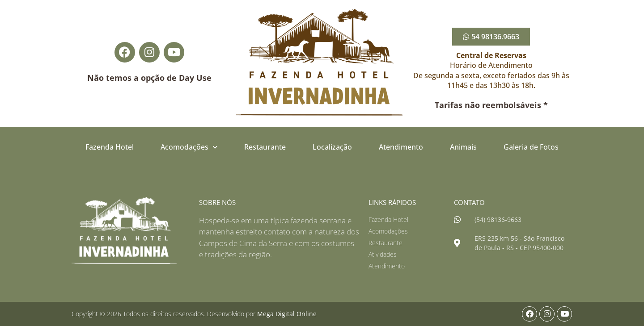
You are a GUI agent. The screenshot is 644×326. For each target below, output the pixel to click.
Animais (463, 147)
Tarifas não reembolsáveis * (491, 105)
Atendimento (401, 147)
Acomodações (189, 147)
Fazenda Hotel (110, 147)
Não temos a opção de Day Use (149, 78)
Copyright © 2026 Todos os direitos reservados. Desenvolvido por (194, 314)
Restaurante (265, 147)
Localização (332, 147)
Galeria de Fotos (531, 147)
